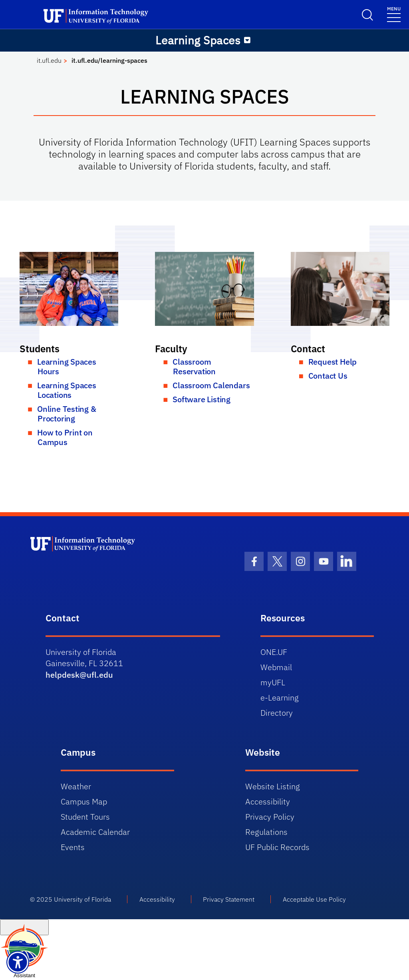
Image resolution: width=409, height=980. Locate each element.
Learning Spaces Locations (67, 390)
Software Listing (202, 399)
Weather (76, 786)
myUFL (273, 682)
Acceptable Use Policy (314, 899)
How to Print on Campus (65, 437)
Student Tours (85, 817)
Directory (277, 713)
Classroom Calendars (211, 385)
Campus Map (84, 801)
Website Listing (273, 786)
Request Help (333, 362)
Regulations (266, 832)
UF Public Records (277, 847)
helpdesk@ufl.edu (79, 675)
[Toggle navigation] (394, 14)
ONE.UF (274, 652)
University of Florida (82, 899)
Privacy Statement (229, 899)
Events (73, 847)
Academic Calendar (95, 832)
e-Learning (280, 698)
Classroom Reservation (194, 366)
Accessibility (268, 801)
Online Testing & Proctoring (67, 414)
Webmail (276, 667)
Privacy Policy (270, 817)
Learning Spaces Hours (67, 366)
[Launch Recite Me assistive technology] (18, 962)
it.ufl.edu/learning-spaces (109, 60)
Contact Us (328, 376)
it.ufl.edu (49, 60)
